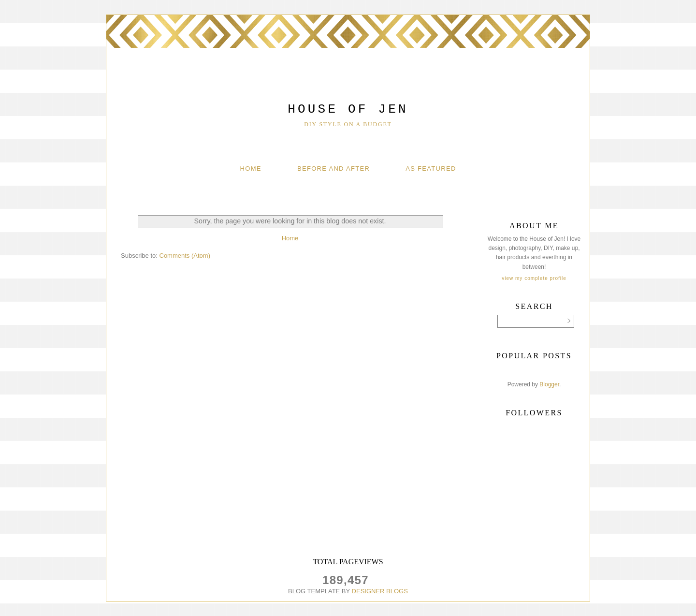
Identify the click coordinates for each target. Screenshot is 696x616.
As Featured (431, 169)
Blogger (549, 384)
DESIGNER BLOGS (380, 591)
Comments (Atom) (185, 256)
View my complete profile (534, 278)
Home (251, 169)
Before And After (333, 169)
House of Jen (348, 109)
